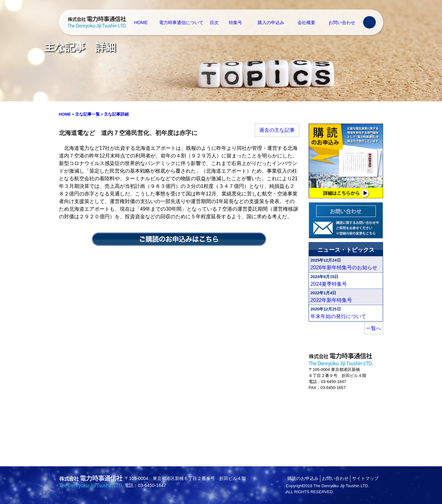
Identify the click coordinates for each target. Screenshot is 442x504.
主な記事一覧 (87, 114)
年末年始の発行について (338, 316)
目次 (214, 22)
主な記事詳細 (116, 114)
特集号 (235, 22)
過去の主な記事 (277, 130)
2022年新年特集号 (331, 300)
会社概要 (306, 22)
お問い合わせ (342, 22)
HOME (141, 22)
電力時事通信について (181, 22)
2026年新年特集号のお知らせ (344, 268)
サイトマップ (365, 478)
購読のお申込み (303, 478)
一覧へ (374, 328)
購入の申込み (271, 22)
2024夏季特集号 (329, 284)
